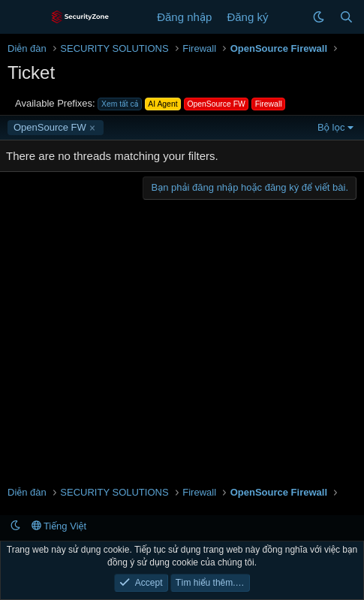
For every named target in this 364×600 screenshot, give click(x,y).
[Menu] (21, 17)
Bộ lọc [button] (331, 127)
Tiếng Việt (59, 526)
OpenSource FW (50, 127)
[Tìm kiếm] (346, 17)
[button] (319, 17)
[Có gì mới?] (290, 17)
